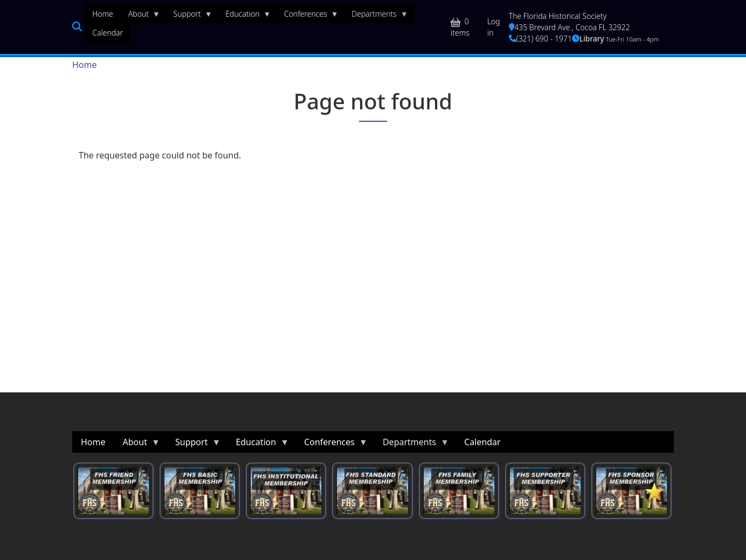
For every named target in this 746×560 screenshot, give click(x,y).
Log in (494, 27)
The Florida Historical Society (558, 16)
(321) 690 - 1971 (540, 39)
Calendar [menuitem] (108, 33)
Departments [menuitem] (376, 16)
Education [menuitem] (244, 16)
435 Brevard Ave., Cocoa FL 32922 (569, 27)
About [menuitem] (140, 16)
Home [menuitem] (103, 14)
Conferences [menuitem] (308, 16)
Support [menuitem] (189, 16)
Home (85, 65)
